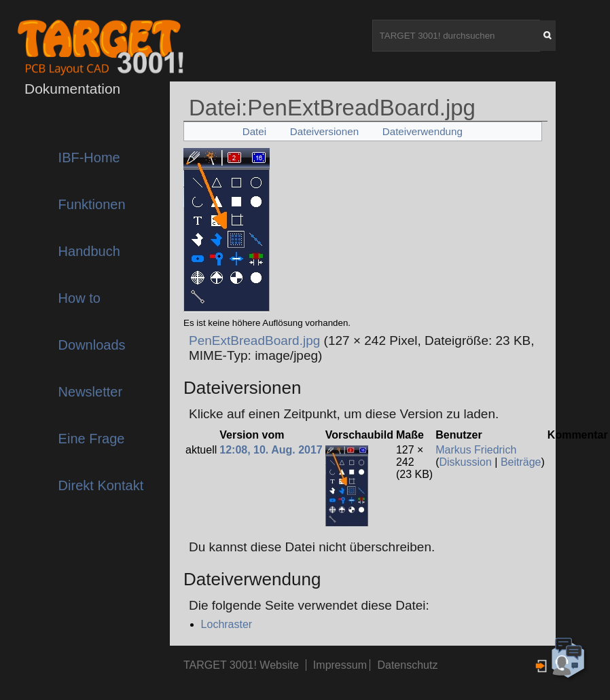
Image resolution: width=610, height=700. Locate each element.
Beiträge (521, 462)
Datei (254, 131)
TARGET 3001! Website (241, 665)
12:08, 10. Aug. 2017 (271, 450)
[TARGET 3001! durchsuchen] (456, 36)
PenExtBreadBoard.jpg (254, 340)
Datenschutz (407, 665)
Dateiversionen (324, 131)
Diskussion (466, 462)
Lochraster (227, 624)
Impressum (342, 665)
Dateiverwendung (423, 131)
